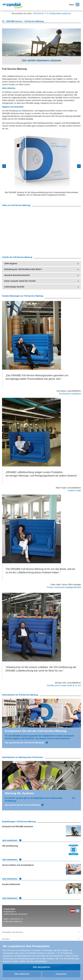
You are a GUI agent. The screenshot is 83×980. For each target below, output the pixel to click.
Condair (12, 6)
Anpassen (61, 974)
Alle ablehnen (22, 974)
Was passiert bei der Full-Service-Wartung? (26, 743)
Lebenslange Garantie (41, 287)
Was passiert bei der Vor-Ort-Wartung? (24, 805)
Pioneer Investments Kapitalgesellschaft (64, 587)
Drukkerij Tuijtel (74, 490)
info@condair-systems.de (13, 922)
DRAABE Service (14, 21)
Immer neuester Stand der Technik (41, 281)
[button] (8, 167)
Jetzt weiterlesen (12, 840)
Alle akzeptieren (41, 967)
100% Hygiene (41, 264)
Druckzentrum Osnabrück (70, 394)
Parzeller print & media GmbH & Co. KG (64, 685)
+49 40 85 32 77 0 (40, 13)
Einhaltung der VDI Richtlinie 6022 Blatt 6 (41, 269)
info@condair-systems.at (60, 13)
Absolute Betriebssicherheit (41, 275)
